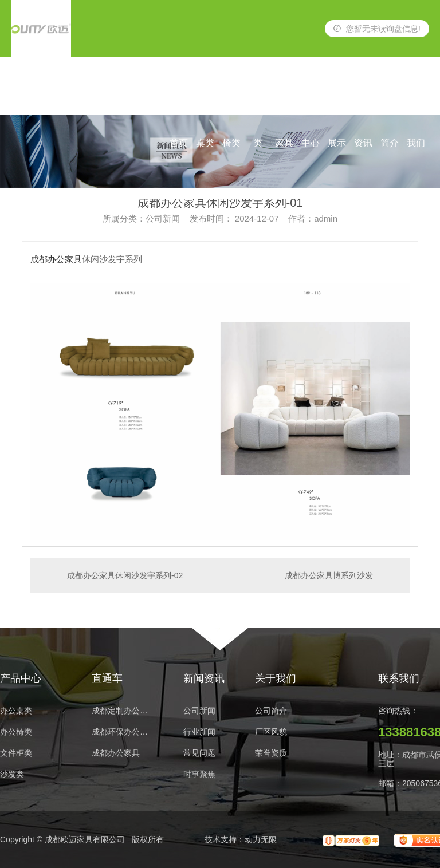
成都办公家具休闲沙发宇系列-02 (125, 575)
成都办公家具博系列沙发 (329, 575)
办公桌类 (205, 98)
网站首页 (179, 98)
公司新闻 (199, 711)
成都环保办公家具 (123, 732)
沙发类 (258, 98)
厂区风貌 (271, 732)
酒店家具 (284, 98)
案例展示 (337, 98)
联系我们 (416, 98)
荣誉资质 (271, 753)
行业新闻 (199, 732)
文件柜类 (16, 753)
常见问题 (199, 753)
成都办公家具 (56, 259)
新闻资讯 (363, 98)
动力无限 (261, 839)
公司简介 (390, 98)
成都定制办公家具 (123, 711)
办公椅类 (231, 98)
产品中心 (311, 98)
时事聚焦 (199, 774)
